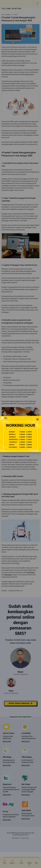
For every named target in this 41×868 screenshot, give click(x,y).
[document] (20, 434)
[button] (38, 419)
